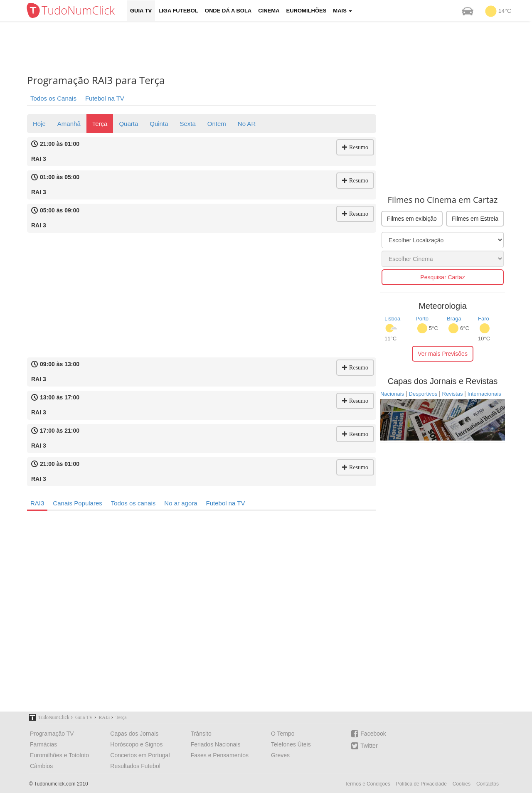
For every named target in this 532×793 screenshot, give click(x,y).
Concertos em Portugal (140, 755)
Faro (484, 319)
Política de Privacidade (421, 784)
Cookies (462, 784)
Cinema (269, 11)
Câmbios (41, 766)
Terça (100, 124)
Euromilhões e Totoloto (59, 755)
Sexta (187, 124)
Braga (454, 319)
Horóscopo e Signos (136, 744)
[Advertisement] (272, 48)
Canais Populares (77, 503)
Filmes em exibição (412, 219)
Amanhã (69, 124)
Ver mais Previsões (443, 354)
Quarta (128, 124)
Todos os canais (133, 503)
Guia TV (141, 11)
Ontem (217, 124)
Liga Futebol (178, 11)
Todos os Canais (53, 98)
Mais (342, 11)
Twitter (364, 746)
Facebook (368, 734)
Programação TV (52, 734)
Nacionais (392, 394)
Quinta (159, 124)
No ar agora (181, 503)
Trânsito (201, 734)
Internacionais (484, 394)
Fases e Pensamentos (220, 755)
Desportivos (423, 394)
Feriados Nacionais (216, 744)
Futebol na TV (105, 98)
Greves (280, 755)
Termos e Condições (367, 784)
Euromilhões (307, 11)
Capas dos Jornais (134, 734)
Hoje (39, 124)
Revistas (453, 394)
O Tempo (283, 734)
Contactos (488, 784)
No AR (247, 124)
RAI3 (37, 503)
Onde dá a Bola (228, 11)
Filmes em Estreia (475, 219)
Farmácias (43, 744)
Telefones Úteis (291, 744)
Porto (422, 319)
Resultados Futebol (135, 766)
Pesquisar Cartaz (442, 277)
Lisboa (392, 319)
